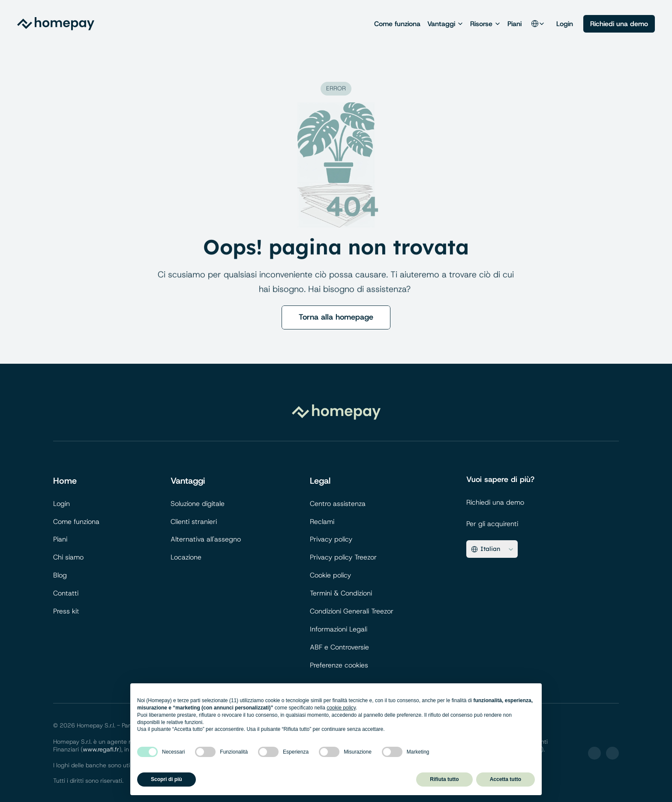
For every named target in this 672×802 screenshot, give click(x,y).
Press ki (65, 611)
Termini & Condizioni (341, 593)
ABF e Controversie (339, 647)
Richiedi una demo (495, 502)
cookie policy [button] (341, 708)
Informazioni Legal (338, 629)
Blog (60, 575)
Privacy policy (331, 539)
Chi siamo (68, 557)
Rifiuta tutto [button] (444, 779)
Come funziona (397, 24)
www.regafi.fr (101, 749)
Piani (514, 24)
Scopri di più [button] (166, 779)
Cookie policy (330, 575)
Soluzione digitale (198, 504)
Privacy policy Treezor (343, 557)
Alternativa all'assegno (206, 539)
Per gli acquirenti (492, 524)
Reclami (322, 522)
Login (565, 24)
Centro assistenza (338, 504)
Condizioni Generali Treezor (352, 611)
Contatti (66, 593)
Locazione (186, 557)
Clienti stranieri (194, 522)
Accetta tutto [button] (505, 779)
